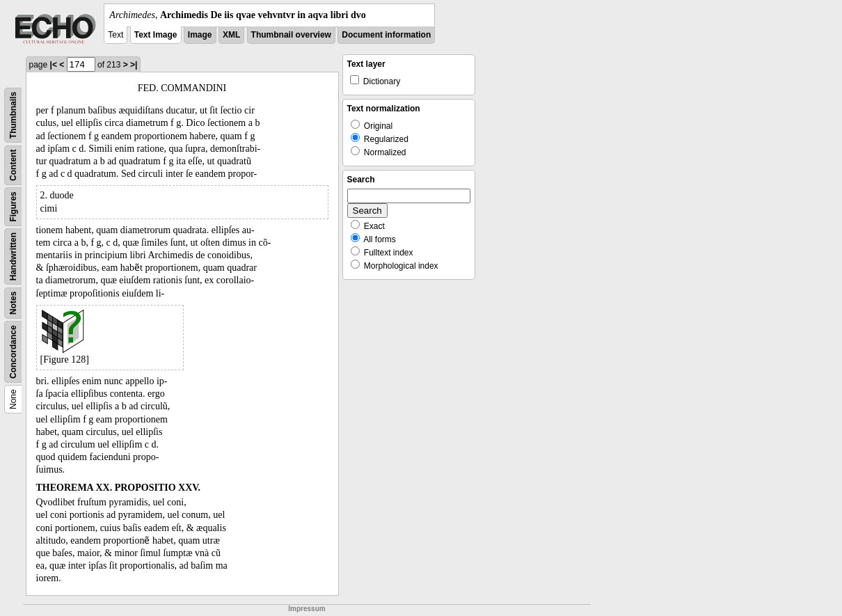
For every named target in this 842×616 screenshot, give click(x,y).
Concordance (13, 352)
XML (231, 35)
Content (13, 165)
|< (54, 65)
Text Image (156, 35)
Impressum (307, 609)
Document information (386, 35)
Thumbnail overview (291, 35)
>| (134, 65)
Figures (13, 206)
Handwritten (13, 256)
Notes (13, 303)
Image (200, 35)
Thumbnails (13, 115)
